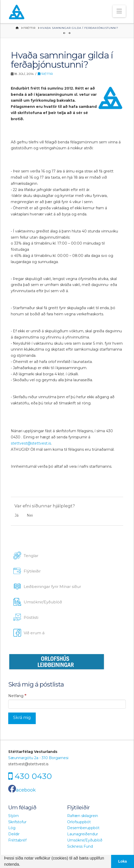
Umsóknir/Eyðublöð (85, 840)
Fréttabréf (17, 840)
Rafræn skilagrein (83, 816)
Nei (30, 515)
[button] (119, 11)
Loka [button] (123, 861)
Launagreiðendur (83, 834)
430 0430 (33, 776)
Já (17, 515)
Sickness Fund (80, 846)
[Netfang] (67, 704)
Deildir (14, 834)
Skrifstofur (17, 822)
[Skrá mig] (22, 718)
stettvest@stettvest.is (31, 443)
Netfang (17, 696)
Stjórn (14, 816)
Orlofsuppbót (79, 822)
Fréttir (45, 74)
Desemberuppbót (83, 828)
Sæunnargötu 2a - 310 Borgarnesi (38, 758)
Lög (12, 828)
